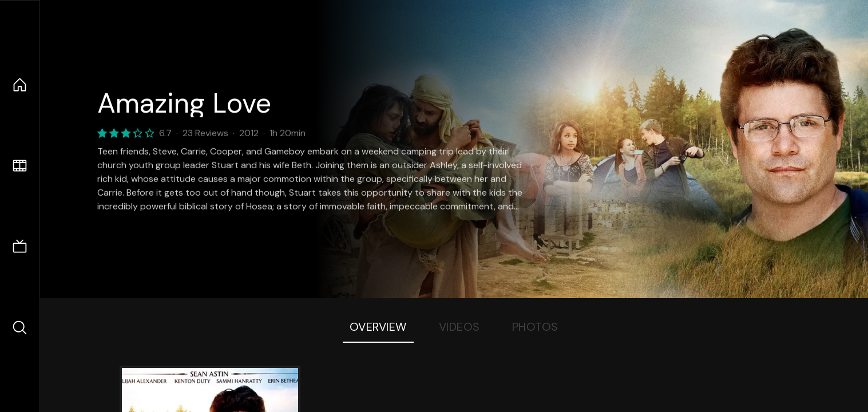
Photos (535, 327)
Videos (459, 327)
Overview (378, 327)
